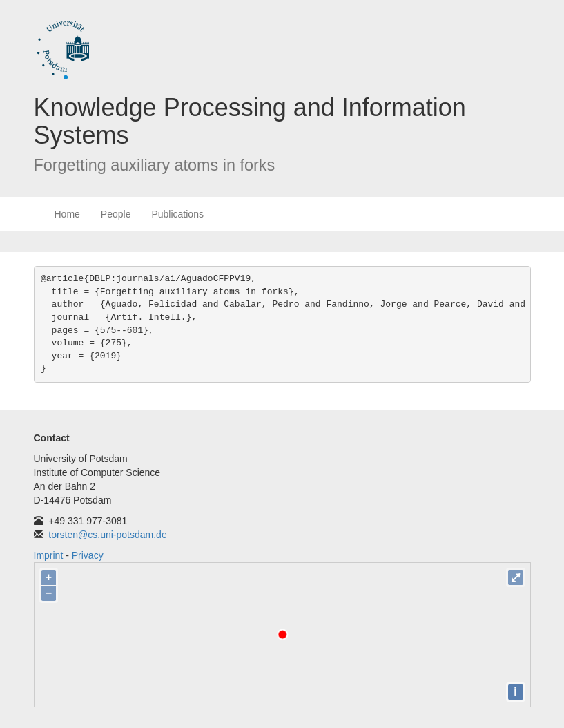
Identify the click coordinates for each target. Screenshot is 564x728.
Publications (177, 214)
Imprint (49, 555)
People (116, 214)
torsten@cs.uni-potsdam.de (107, 535)
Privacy (88, 555)
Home (67, 214)
